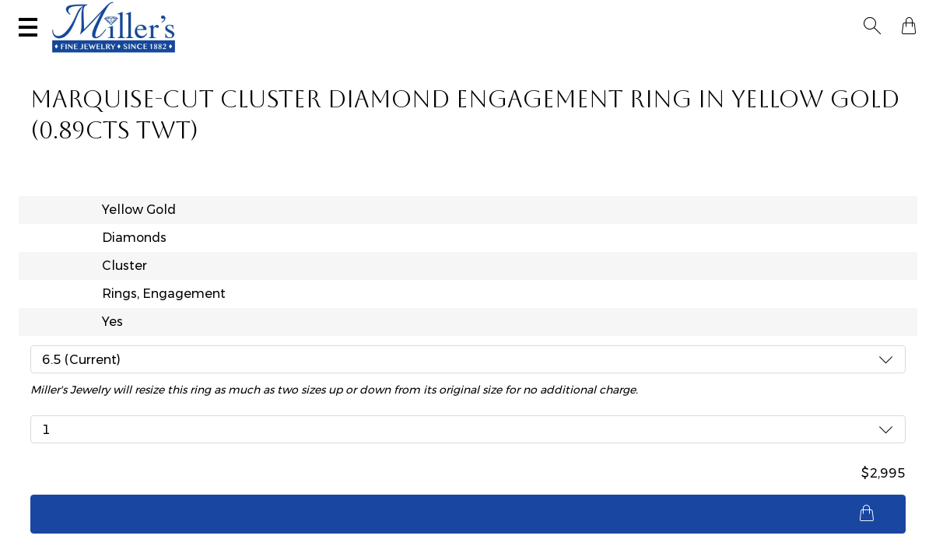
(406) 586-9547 (91, 13)
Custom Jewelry (852, 59)
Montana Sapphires (344, 59)
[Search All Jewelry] (761, 15)
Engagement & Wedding (497, 59)
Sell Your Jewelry (361, 13)
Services (487, 13)
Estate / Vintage (641, 59)
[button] (877, 14)
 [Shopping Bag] (904, 14)
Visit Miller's (219, 13)
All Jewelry (747, 59)
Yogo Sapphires (215, 59)
